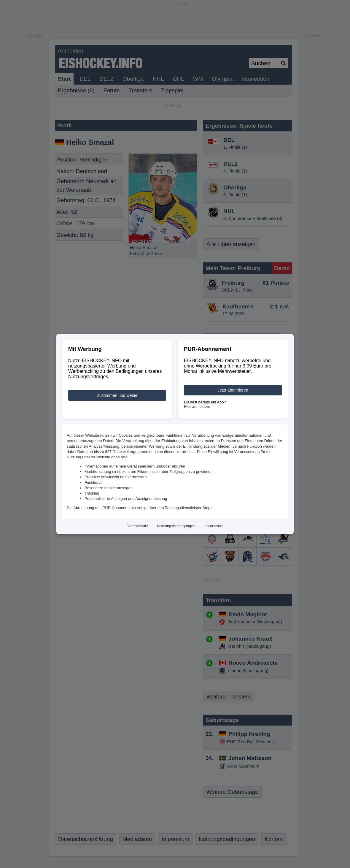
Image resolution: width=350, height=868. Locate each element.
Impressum (214, 526)
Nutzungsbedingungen (176, 526)
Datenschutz (137, 526)
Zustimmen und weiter (117, 395)
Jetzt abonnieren (233, 390)
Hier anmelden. (197, 407)
